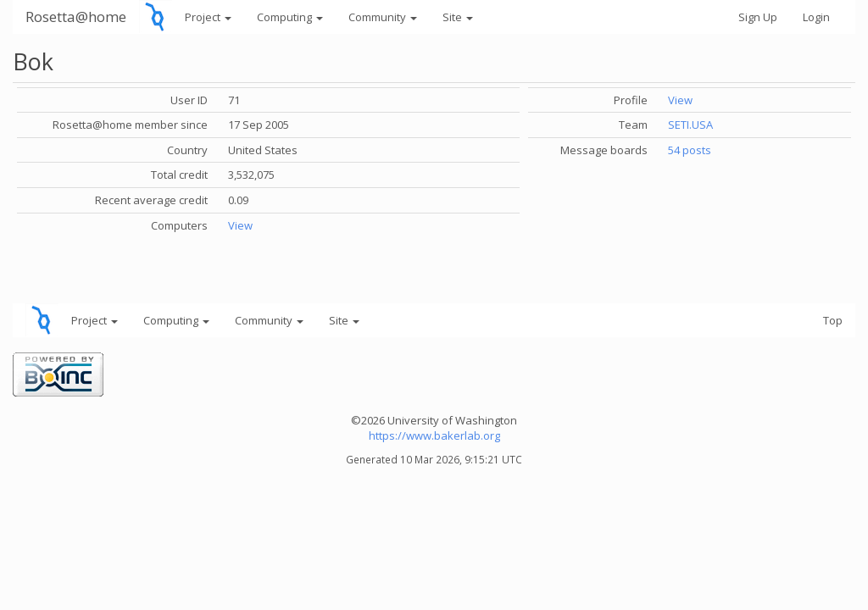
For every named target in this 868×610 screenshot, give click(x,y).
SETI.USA (690, 125)
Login (816, 17)
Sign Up (758, 17)
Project (208, 17)
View (240, 225)
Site (458, 17)
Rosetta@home (76, 17)
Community (383, 17)
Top (833, 320)
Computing (290, 17)
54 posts (690, 150)
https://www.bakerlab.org (434, 435)
